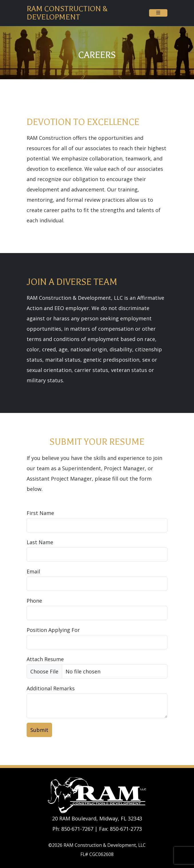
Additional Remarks (51, 688)
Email (33, 571)
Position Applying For (53, 630)
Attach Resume (45, 659)
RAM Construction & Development (67, 13)
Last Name (40, 542)
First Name (40, 513)
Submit (39, 730)
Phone (34, 601)
